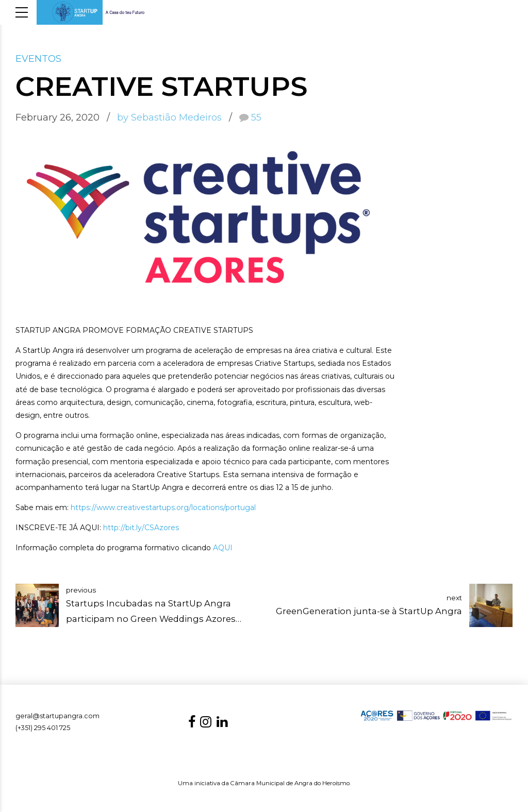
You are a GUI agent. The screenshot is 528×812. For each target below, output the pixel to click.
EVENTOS (38, 59)
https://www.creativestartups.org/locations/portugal (163, 508)
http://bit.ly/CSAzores (141, 528)
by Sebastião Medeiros (169, 117)
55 (256, 117)
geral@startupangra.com (57, 716)
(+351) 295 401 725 (43, 728)
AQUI (223, 548)
